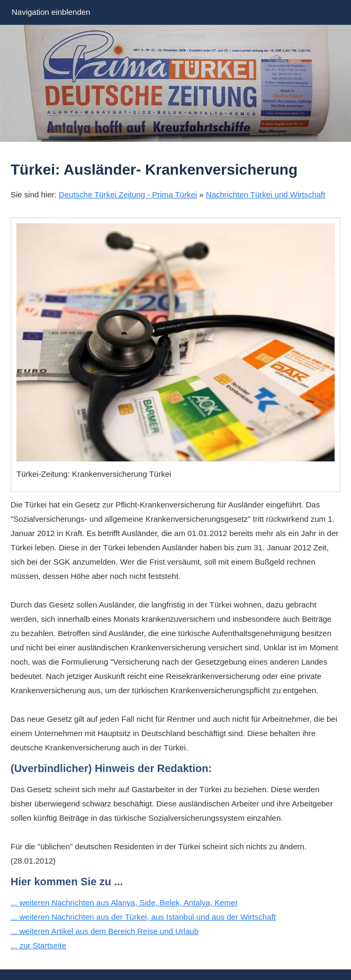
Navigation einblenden (51, 12)
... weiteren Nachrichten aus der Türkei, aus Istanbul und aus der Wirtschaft (143, 917)
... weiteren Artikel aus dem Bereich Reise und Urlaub (105, 931)
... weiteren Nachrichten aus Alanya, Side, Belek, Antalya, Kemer (124, 902)
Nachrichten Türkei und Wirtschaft (266, 194)
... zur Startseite (38, 945)
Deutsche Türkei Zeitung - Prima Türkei (128, 194)
